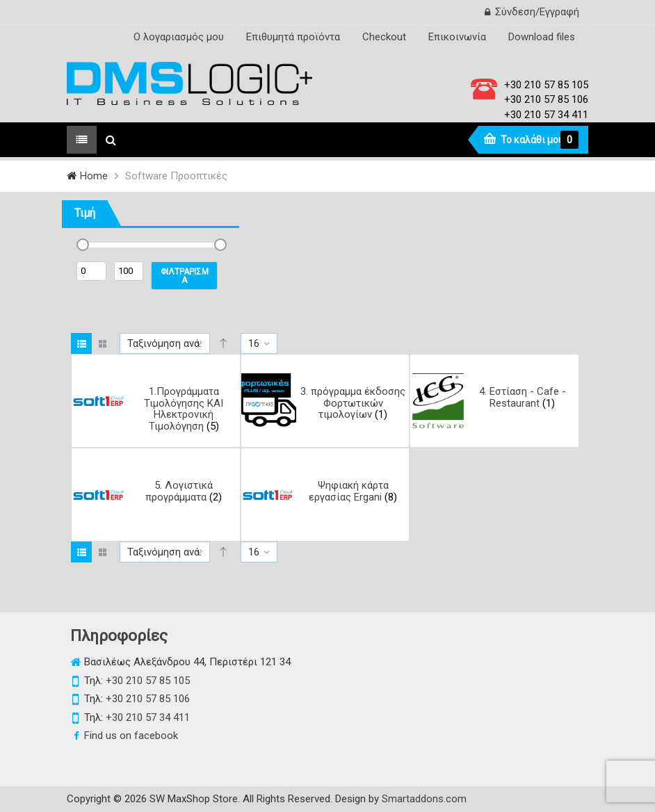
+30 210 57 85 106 (546, 99)
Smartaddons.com (424, 799)
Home (94, 176)
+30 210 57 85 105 (546, 85)
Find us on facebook (131, 736)
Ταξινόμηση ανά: (164, 343)
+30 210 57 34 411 (546, 115)
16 (254, 343)
